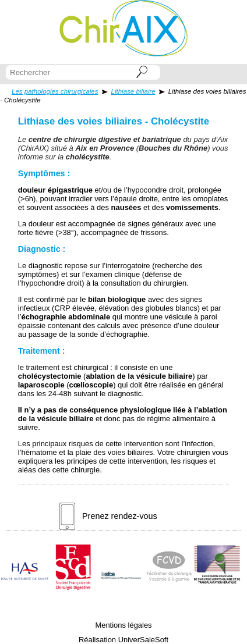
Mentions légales (123, 625)
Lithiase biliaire (133, 91)
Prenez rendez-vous (108, 516)
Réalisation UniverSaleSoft (123, 640)
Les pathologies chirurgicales (55, 91)
